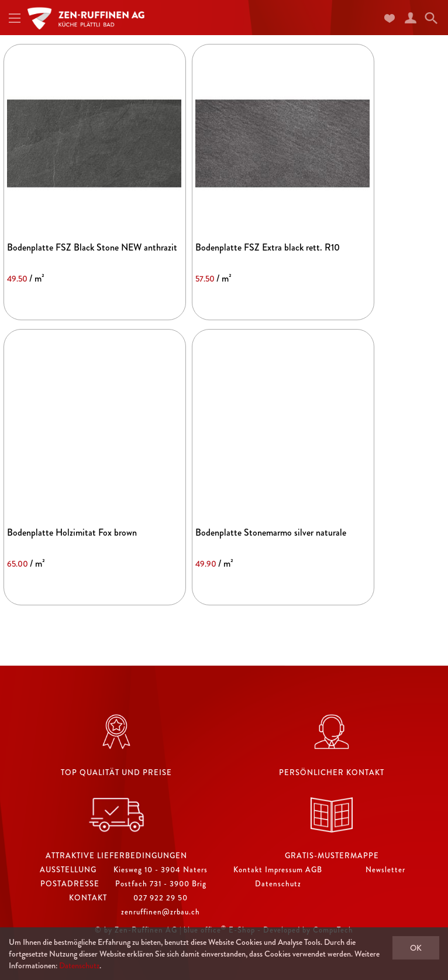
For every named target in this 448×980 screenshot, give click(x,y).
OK (416, 948)
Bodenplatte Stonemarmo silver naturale (271, 532)
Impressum (284, 870)
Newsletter (385, 870)
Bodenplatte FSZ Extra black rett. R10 (268, 247)
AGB (314, 870)
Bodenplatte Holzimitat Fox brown (72, 532)
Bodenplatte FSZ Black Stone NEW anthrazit (92, 247)
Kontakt (248, 870)
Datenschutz (278, 884)
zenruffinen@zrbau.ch (161, 912)
